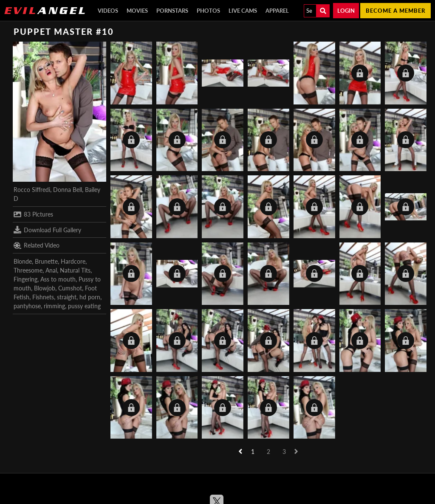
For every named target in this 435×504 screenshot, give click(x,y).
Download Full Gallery (47, 230)
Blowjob (45, 288)
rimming (54, 306)
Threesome (28, 270)
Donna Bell (68, 190)
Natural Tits (75, 270)
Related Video (37, 245)
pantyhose (27, 306)
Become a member (395, 11)
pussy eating (84, 306)
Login (346, 11)
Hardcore (73, 261)
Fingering (25, 279)
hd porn (90, 297)
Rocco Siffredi (32, 190)
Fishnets (43, 297)
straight (67, 297)
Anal (51, 270)
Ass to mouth (58, 279)
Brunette (46, 261)
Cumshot (70, 288)
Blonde (23, 261)
